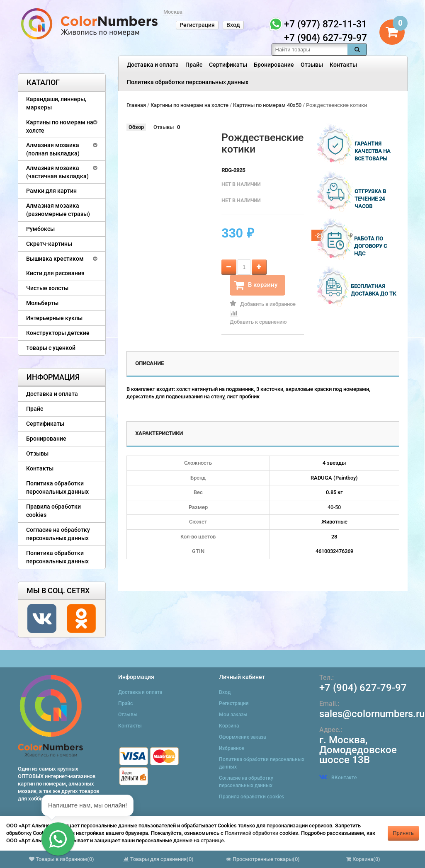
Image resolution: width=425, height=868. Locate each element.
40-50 (334, 507)
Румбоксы (40, 229)
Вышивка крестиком (55, 259)
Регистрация (197, 25)
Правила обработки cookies (53, 511)
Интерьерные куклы (54, 318)
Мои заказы (233, 715)
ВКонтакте (338, 778)
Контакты (343, 65)
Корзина (229, 726)
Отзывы (312, 65)
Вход (233, 25)
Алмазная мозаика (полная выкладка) (53, 149)
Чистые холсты (47, 288)
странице (212, 840)
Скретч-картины (49, 244)
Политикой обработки (251, 833)
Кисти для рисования (55, 273)
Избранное (232, 748)
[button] (58, 839)
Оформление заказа (242, 737)
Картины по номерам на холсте (60, 126)
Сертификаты (228, 65)
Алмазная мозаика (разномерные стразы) (58, 210)
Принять (403, 833)
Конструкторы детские (58, 333)
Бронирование (274, 65)
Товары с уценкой (51, 348)
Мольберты (42, 303)
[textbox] (310, 50)
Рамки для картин (51, 191)
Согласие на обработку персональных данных (58, 534)
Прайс (194, 65)
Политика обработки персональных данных (188, 82)
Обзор (136, 127)
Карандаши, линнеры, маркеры (56, 103)
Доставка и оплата (153, 65)
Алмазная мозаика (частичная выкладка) (57, 172)
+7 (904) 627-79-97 (363, 688)
